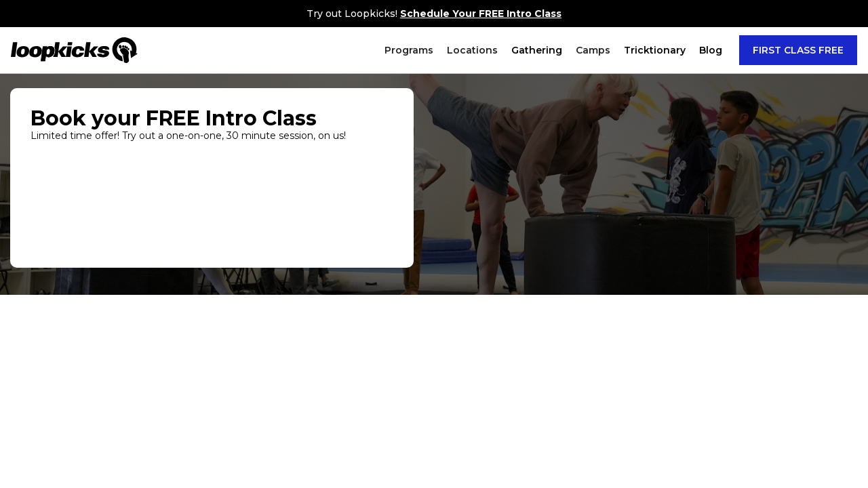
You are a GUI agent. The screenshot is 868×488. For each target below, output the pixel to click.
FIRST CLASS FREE (798, 50)
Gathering (537, 50)
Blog (711, 50)
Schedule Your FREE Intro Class (481, 14)
